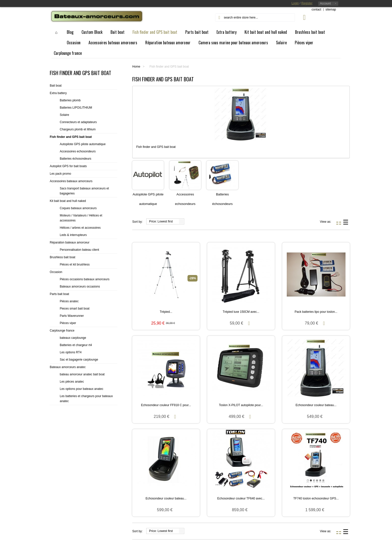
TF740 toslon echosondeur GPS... (316, 498)
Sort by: (137, 222)
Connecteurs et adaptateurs (78, 122)
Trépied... (166, 312)
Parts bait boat (59, 294)
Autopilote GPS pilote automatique (83, 144)
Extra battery (58, 93)
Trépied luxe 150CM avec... (241, 312)
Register (307, 3)
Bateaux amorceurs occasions (80, 287)
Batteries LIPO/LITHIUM (76, 108)
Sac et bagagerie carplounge (79, 360)
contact (316, 10)
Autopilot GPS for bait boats (68, 166)
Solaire (64, 115)
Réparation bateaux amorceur (70, 242)
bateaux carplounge (73, 338)
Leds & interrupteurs (73, 235)
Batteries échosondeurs (75, 159)
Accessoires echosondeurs (78, 151)
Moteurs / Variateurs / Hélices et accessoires (81, 218)
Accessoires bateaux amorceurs (71, 181)
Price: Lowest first (161, 221)
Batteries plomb (70, 100)
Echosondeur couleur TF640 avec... (241, 498)
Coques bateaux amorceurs (78, 208)
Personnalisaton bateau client (79, 250)
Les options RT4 (71, 352)
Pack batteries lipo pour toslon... (316, 312)
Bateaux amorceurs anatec (68, 367)
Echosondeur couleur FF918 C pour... (166, 405)
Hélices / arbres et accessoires (80, 228)
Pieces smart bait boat (75, 309)
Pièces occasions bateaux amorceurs (85, 279)
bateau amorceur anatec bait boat (82, 374)
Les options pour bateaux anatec (81, 389)
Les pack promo (60, 174)
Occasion (56, 272)
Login (295, 3)
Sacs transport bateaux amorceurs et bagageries (84, 191)
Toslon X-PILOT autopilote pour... (241, 405)
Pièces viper (68, 323)
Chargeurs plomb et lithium (78, 129)
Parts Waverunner (72, 316)
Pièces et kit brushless (75, 264)
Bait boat (56, 86)
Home (136, 67)
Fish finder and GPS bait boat (71, 137)
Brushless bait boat (62, 257)
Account (325, 4)
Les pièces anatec (72, 382)
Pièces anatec (69, 301)
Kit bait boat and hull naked (68, 201)
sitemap (331, 10)
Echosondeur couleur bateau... (316, 405)
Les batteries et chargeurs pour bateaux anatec (86, 399)
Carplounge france (62, 331)
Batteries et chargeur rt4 (76, 345)
